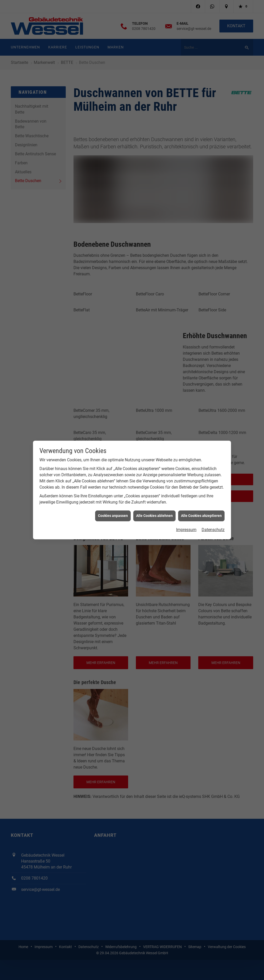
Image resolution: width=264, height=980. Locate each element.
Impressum (186, 508)
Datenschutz (213, 508)
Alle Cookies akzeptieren (201, 493)
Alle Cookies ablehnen (154, 493)
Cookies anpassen (113, 493)
